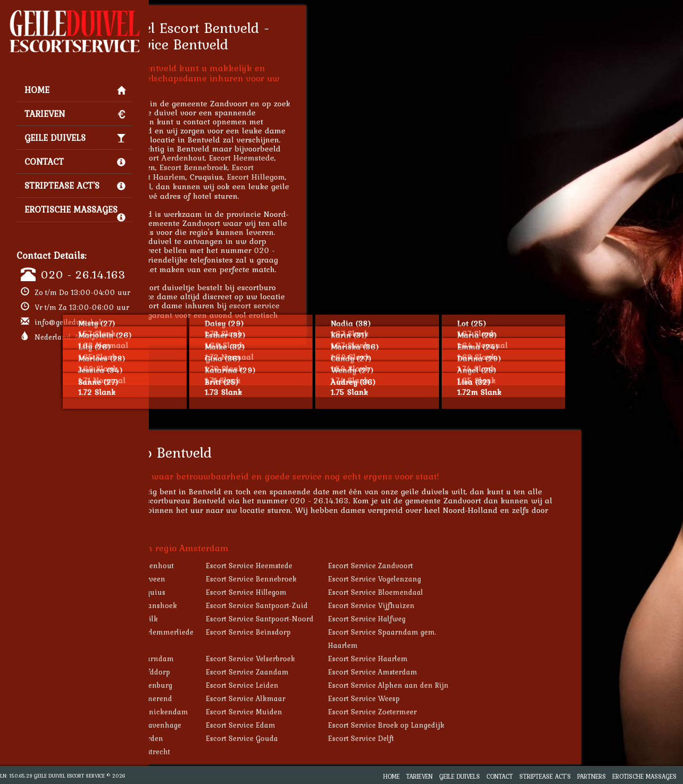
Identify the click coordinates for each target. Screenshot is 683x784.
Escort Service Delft (463, 738)
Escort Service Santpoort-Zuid (359, 605)
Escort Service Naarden (225, 738)
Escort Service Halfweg (469, 619)
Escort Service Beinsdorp (350, 632)
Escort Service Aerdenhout (231, 566)
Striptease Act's (75, 186)
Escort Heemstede (344, 158)
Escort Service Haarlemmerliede (241, 632)
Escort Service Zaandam (349, 672)
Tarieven (75, 114)
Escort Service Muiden (346, 712)
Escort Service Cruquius (226, 592)
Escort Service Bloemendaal (478, 592)
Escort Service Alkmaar (348, 698)
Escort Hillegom (358, 177)
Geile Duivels (75, 138)
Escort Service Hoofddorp (229, 672)
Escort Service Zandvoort (473, 566)
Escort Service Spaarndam (231, 659)
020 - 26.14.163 (83, 274)
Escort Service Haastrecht (229, 752)
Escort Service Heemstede (351, 566)
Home (75, 90)
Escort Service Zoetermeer (474, 712)
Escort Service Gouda (344, 738)
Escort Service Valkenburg (230, 685)
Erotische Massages (75, 212)
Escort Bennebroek (296, 167)
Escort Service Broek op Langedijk (488, 725)
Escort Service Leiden (344, 685)
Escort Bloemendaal (217, 186)
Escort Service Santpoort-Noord (362, 619)
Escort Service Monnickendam (238, 712)
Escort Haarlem (259, 177)
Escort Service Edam (343, 725)
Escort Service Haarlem (470, 659)
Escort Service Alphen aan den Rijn (490, 685)
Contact (75, 162)
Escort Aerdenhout (273, 158)
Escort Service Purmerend (230, 698)
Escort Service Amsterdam (475, 672)
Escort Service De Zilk (223, 619)
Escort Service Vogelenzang (477, 579)
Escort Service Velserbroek (352, 659)
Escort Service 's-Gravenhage (234, 725)
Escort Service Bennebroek (353, 579)
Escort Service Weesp (466, 698)
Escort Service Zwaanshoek (232, 605)
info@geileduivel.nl (68, 322)
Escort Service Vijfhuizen (473, 605)
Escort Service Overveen (226, 579)
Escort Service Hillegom (348, 592)
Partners (592, 776)
